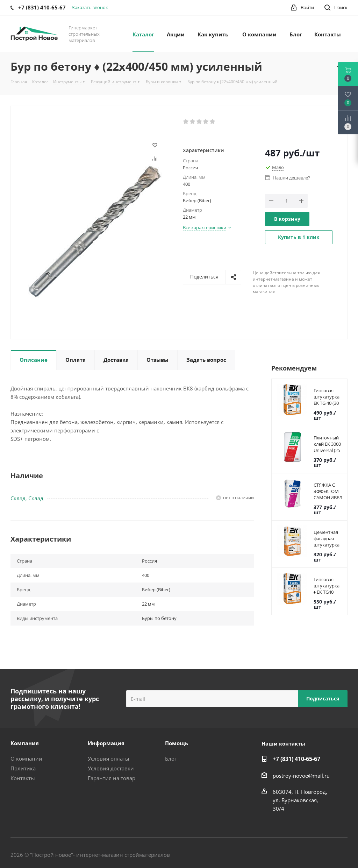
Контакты (23, 778)
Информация (106, 743)
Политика (23, 768)
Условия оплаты (109, 758)
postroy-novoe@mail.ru (301, 776)
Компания (25, 743)
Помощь (177, 743)
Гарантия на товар (112, 778)
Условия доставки (111, 768)
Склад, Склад (27, 498)
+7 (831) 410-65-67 (296, 759)
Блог (171, 758)
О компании (26, 758)
